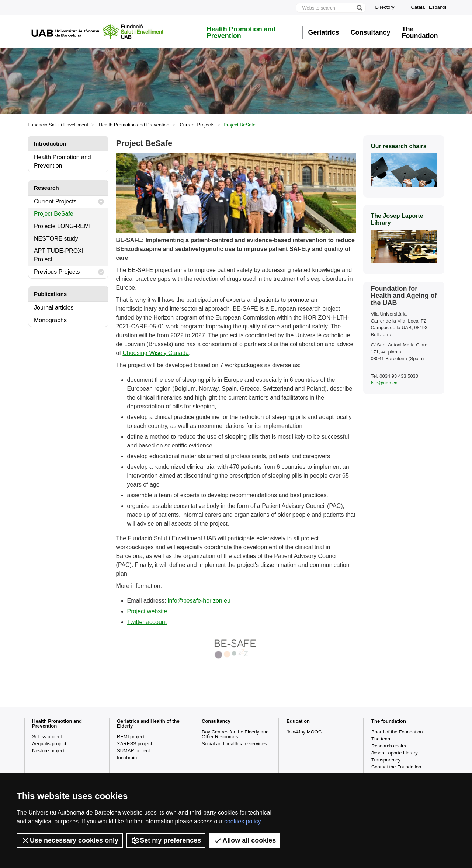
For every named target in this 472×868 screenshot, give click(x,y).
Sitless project (47, 737)
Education (298, 721)
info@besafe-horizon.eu (199, 601)
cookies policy (242, 821)
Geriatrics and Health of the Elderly (148, 724)
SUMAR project (133, 751)
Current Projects (197, 125)
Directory (385, 7)
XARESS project (134, 744)
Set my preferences (166, 840)
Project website (147, 611)
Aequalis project (49, 744)
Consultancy (371, 32)
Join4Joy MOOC (304, 732)
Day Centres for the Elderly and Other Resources (235, 734)
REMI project (131, 737)
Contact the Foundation (396, 767)
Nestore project (48, 751)
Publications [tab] (50, 294)
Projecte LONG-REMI (62, 226)
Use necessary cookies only (70, 840)
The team (381, 739)
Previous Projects (69, 272)
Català (418, 7)
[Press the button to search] (359, 8)
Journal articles (54, 308)
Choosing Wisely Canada (156, 353)
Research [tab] (46, 188)
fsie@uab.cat (385, 383)
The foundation (389, 721)
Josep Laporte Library (395, 753)
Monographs (50, 320)
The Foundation (420, 32)
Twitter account (147, 622)
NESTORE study (56, 239)
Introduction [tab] (50, 144)
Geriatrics (324, 32)
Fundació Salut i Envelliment (58, 125)
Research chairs (389, 746)
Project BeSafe (54, 214)
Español (438, 7)
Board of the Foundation (397, 732)
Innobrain (127, 758)
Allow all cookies (245, 840)
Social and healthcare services (234, 744)
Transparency (386, 760)
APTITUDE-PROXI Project (59, 255)
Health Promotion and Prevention (241, 32)
